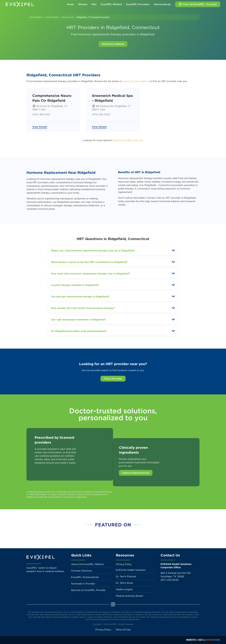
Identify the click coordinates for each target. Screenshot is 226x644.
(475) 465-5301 (41, 114)
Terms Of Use (123, 630)
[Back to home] (20, 4)
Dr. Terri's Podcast (126, 576)
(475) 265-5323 (101, 114)
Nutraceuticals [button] (162, 4)
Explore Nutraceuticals (136, 473)
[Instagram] (113, 604)
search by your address (136, 81)
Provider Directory (82, 571)
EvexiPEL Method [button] (111, 4)
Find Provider (198, 4)
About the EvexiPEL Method (87, 564)
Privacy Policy (124, 564)
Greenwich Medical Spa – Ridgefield (112, 98)
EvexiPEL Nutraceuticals (85, 577)
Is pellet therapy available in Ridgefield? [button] (75, 285)
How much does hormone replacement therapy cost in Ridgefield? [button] (90, 274)
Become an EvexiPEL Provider (88, 590)
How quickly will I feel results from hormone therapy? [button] (83, 308)
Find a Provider (113, 379)
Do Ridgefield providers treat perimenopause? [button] (79, 331)
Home (70, 4)
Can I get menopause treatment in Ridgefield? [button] (78, 320)
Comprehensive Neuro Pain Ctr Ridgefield (52, 98)
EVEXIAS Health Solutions (131, 570)
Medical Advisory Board (129, 596)
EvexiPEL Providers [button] (138, 4)
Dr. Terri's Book (124, 583)
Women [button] (83, 4)
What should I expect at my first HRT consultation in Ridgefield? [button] (89, 262)
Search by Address (113, 44)
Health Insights (124, 589)
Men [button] (94, 4)
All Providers (36, 17)
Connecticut (68, 17)
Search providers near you (128, 140)
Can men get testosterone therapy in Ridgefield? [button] (80, 297)
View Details (40, 127)
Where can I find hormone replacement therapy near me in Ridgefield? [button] (93, 251)
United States (52, 17)
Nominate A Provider (83, 584)
